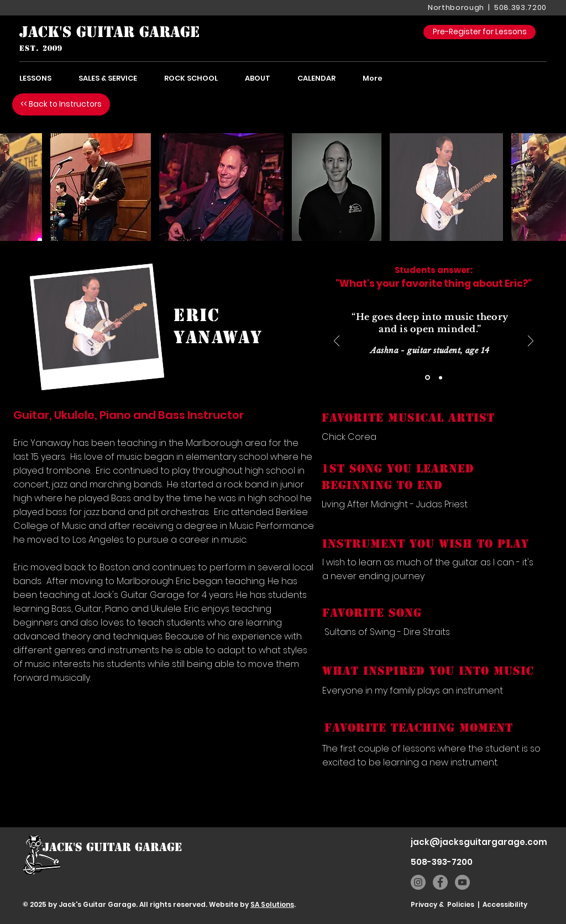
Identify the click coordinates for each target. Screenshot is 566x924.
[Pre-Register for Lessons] (479, 32)
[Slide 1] (428, 378)
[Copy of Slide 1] (441, 377)
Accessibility (505, 904)
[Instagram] (418, 882)
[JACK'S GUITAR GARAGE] (110, 32)
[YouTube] (462, 882)
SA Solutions (272, 904)
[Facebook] (440, 882)
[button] (101, 187)
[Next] (531, 342)
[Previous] (337, 342)
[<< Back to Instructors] (61, 104)
